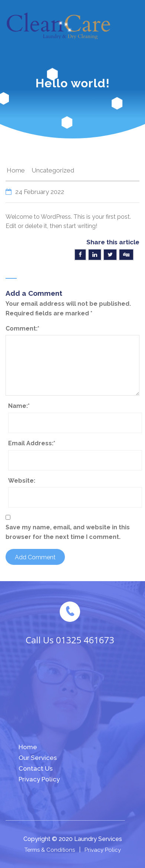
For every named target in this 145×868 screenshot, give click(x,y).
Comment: (22, 329)
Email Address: (32, 443)
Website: (22, 481)
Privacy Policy (39, 779)
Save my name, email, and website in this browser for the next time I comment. (68, 532)
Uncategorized (53, 170)
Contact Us (36, 768)
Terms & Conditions (50, 850)
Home (16, 170)
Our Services (38, 758)
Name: (19, 406)
